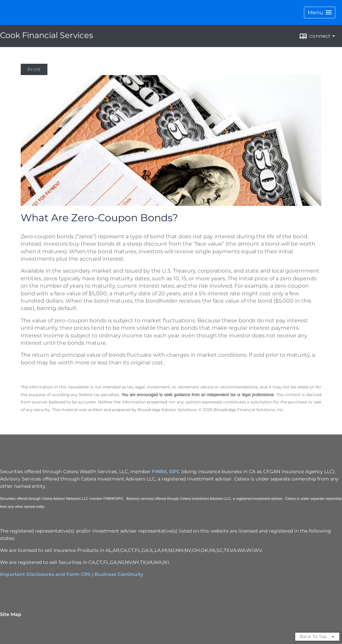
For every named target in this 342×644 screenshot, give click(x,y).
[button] (320, 13)
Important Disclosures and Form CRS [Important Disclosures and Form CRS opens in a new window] (45, 574)
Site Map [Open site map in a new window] (11, 614)
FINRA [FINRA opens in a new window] (159, 471)
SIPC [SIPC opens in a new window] (175, 471)
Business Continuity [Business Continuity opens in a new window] (119, 574)
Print (34, 69)
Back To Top (317, 636)
